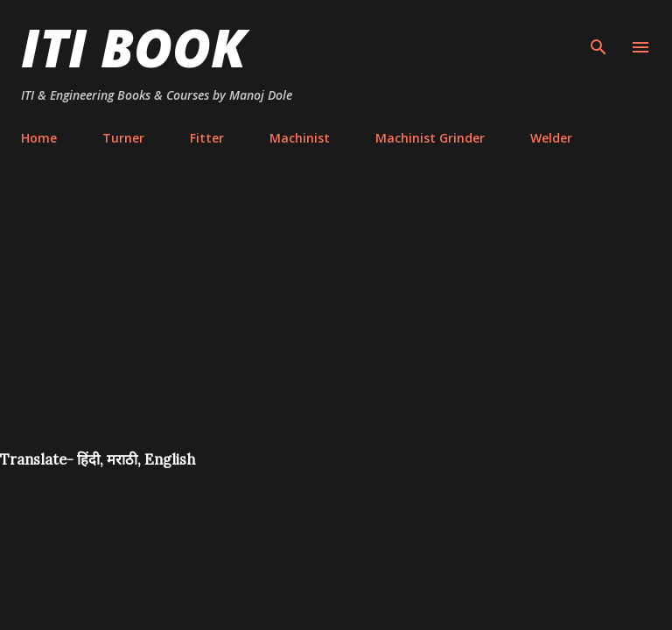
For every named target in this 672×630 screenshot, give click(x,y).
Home (39, 138)
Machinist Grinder (430, 138)
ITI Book (133, 47)
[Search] (598, 31)
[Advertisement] (336, 318)
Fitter (207, 138)
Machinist (300, 138)
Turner (123, 138)
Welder (551, 138)
